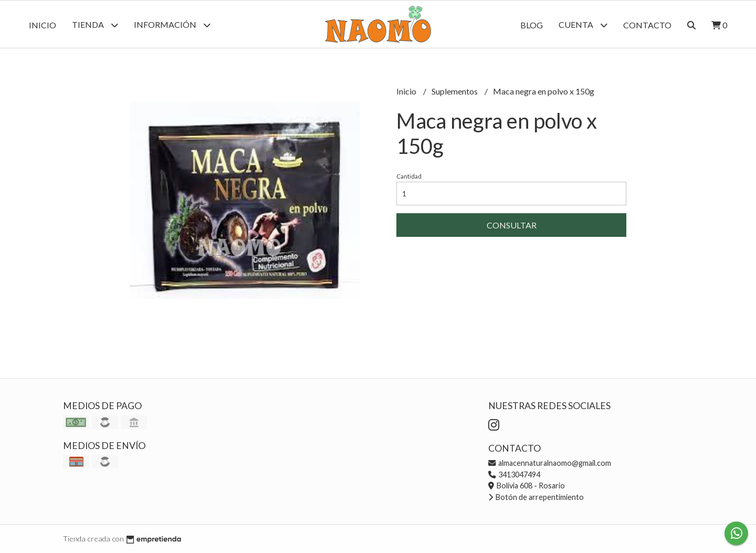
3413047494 (514, 474)
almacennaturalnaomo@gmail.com (550, 463)
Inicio (43, 25)
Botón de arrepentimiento (536, 497)
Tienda (95, 25)
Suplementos (455, 91)
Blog (532, 25)
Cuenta (583, 25)
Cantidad (409, 176)
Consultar (512, 225)
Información (172, 25)
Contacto (647, 25)
